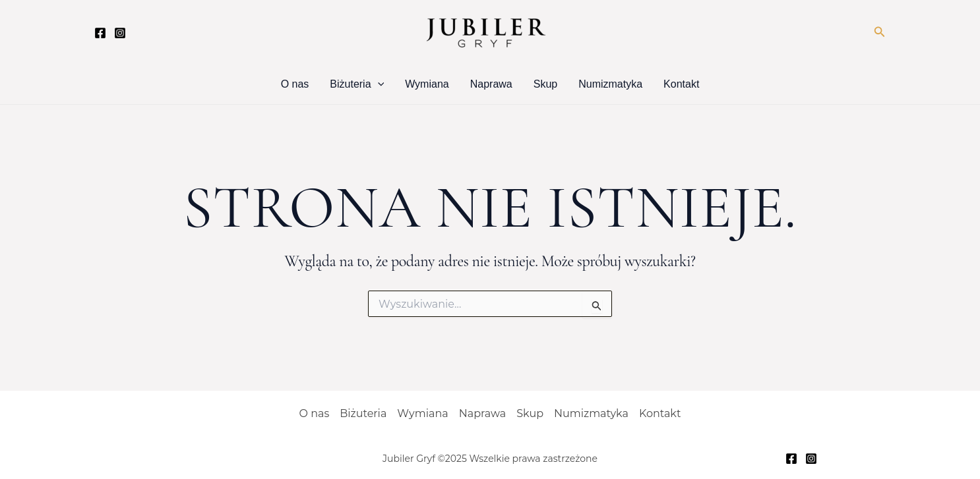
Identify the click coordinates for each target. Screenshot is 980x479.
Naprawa (491, 84)
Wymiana (427, 84)
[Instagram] (120, 33)
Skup (545, 84)
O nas (295, 84)
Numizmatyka (610, 84)
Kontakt (681, 84)
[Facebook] (100, 33)
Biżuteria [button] (357, 84)
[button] (880, 32)
